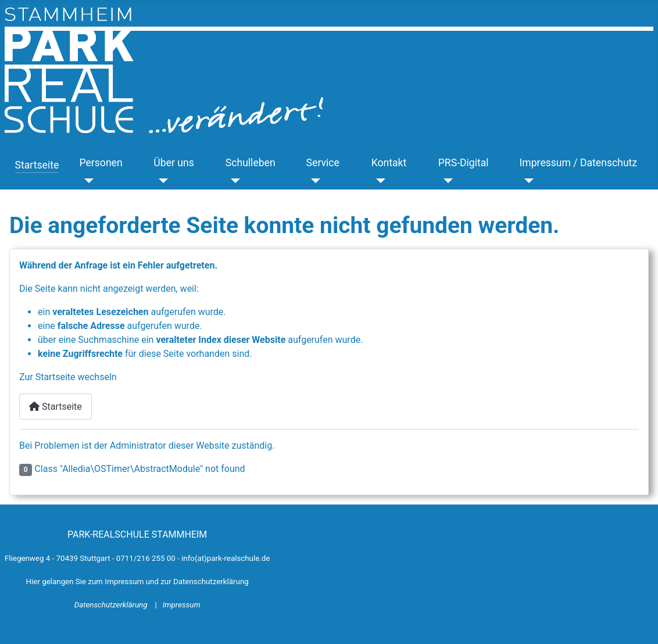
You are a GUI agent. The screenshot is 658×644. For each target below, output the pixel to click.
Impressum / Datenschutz (578, 163)
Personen (101, 163)
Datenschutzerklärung (112, 605)
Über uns (174, 163)
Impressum (182, 605)
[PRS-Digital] (446, 181)
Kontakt (389, 163)
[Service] (314, 181)
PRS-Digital (464, 163)
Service (323, 163)
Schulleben (251, 163)
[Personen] (86, 181)
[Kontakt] (379, 181)
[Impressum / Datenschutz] (526, 181)
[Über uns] (161, 181)
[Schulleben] (233, 181)
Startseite (37, 165)
